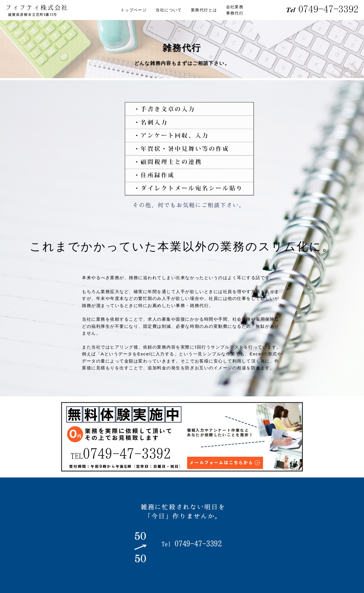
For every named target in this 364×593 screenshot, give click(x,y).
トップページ (134, 10)
